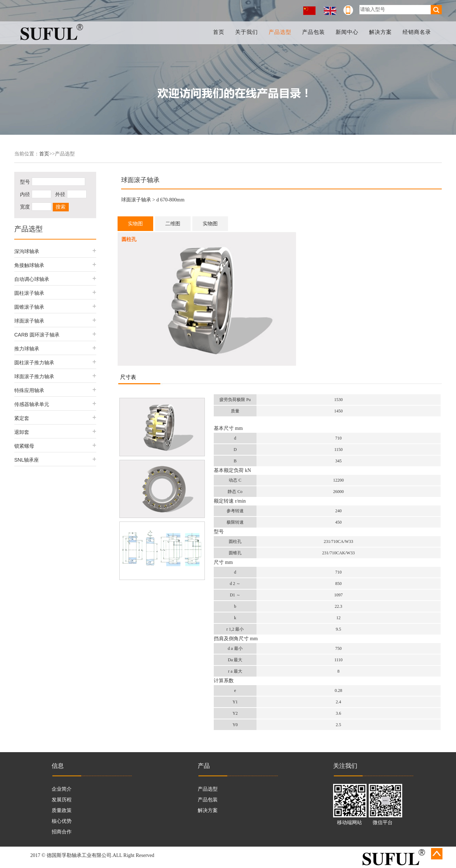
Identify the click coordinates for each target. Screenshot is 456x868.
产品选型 (280, 32)
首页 (219, 32)
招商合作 (62, 832)
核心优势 (62, 821)
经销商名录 (417, 32)
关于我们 (247, 32)
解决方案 (380, 32)
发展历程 (62, 800)
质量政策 (62, 810)
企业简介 (62, 789)
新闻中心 (347, 32)
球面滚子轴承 (136, 200)
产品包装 (313, 32)
